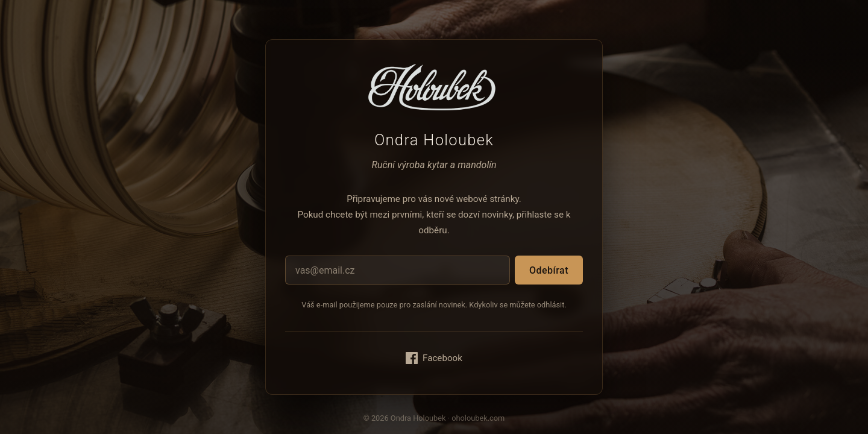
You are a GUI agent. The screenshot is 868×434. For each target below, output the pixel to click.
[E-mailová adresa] (398, 270)
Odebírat (549, 270)
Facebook (434, 358)
